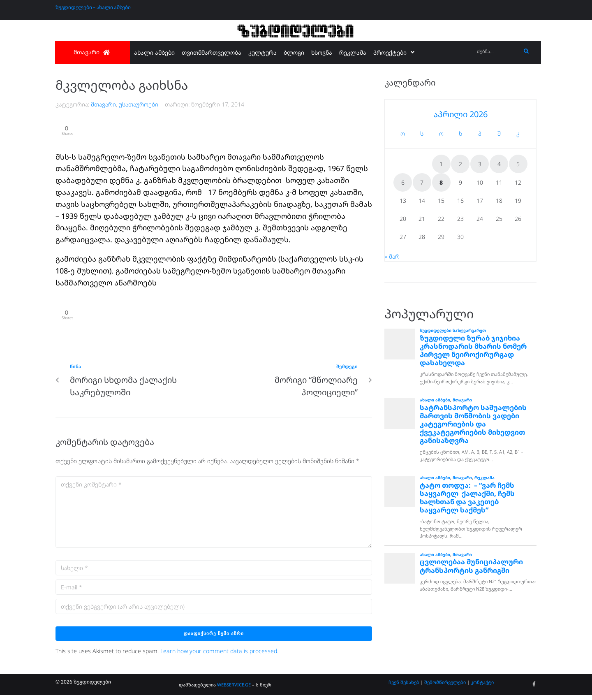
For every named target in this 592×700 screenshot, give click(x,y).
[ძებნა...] (497, 52)
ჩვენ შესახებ (404, 687)
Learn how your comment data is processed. (219, 656)
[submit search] (526, 51)
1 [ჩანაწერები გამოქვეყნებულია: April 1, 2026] (441, 164)
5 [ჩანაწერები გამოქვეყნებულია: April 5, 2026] (518, 164)
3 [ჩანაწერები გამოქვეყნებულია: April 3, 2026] (480, 164)
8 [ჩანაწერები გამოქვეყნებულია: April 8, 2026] (441, 182)
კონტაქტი (482, 687)
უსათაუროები (139, 104)
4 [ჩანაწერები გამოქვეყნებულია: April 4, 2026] (499, 164)
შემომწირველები (445, 687)
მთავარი (103, 104)
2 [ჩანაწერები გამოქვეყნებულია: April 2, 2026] (460, 164)
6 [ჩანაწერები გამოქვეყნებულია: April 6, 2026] (403, 182)
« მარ (392, 256)
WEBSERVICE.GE (234, 690)
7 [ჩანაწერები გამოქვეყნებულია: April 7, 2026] (422, 182)
